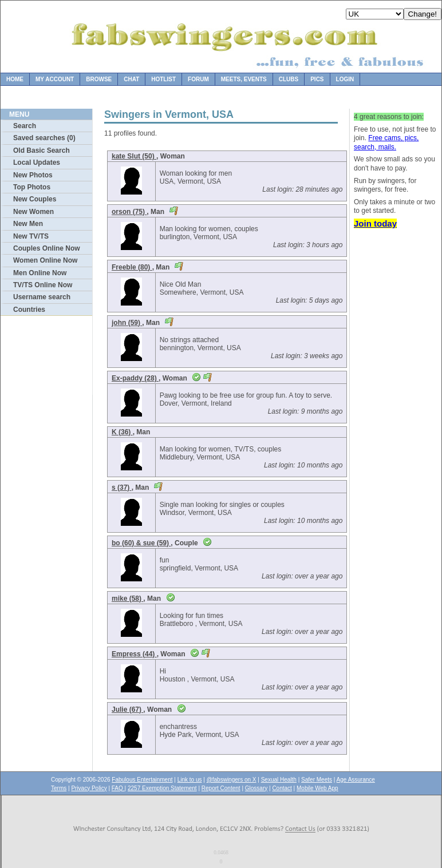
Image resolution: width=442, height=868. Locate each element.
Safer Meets (317, 780)
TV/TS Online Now (43, 285)
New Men (28, 224)
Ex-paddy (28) (135, 378)
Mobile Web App (317, 788)
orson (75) (129, 212)
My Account (55, 79)
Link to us (190, 780)
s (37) (122, 487)
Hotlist (163, 79)
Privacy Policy (89, 788)
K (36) (122, 432)
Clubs (289, 79)
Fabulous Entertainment (142, 780)
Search (25, 126)
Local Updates (37, 162)
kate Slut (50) (134, 156)
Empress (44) (134, 654)
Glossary (256, 788)
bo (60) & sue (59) (141, 543)
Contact (282, 788)
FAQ (118, 788)
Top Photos (32, 187)
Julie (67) (127, 710)
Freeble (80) (132, 267)
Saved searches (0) (44, 138)
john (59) (127, 323)
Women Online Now (45, 260)
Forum (198, 79)
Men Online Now (40, 273)
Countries (29, 310)
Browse (99, 79)
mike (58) (127, 599)
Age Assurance (356, 780)
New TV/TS (31, 236)
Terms (59, 788)
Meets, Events (244, 79)
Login (345, 79)
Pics (317, 79)
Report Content (221, 788)
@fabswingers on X (232, 780)
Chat (131, 79)
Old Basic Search (42, 150)
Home (15, 79)
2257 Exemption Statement (162, 788)
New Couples (35, 199)
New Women (33, 212)
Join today (375, 223)
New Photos (33, 175)
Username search (42, 297)
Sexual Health (279, 780)
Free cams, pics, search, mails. (386, 142)
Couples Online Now (47, 248)
